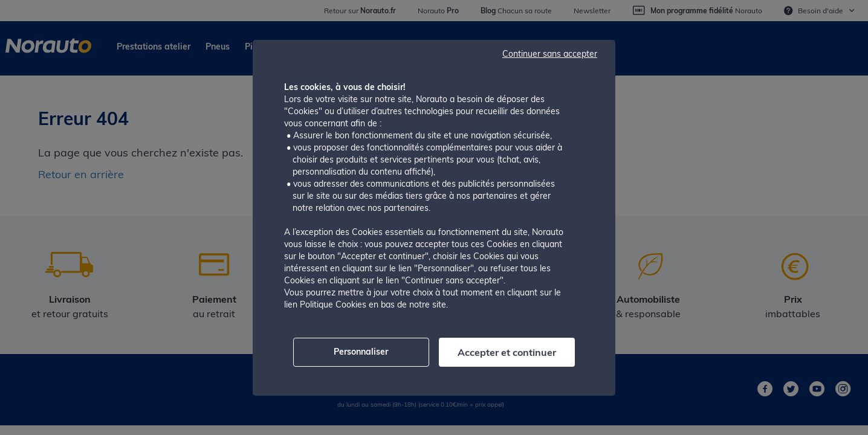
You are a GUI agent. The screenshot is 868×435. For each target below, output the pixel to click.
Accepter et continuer (507, 352)
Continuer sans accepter (550, 54)
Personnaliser (361, 352)
